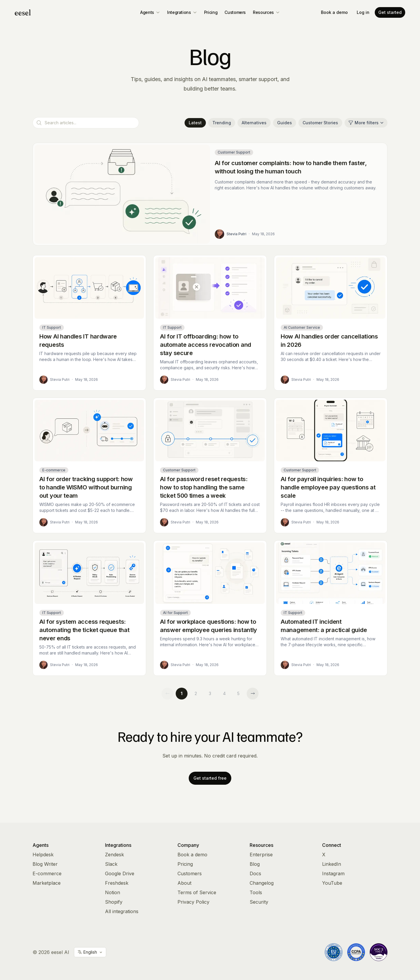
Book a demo (334, 12)
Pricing (211, 12)
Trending (222, 123)
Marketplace (47, 883)
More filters (366, 123)
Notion (113, 892)
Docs (255, 873)
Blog (255, 864)
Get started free (210, 778)
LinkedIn (332, 864)
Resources (266, 12)
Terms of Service (197, 892)
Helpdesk (43, 855)
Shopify (114, 902)
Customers (235, 12)
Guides (285, 123)
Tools (256, 892)
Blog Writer (45, 864)
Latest (195, 123)
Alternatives (254, 123)
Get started (390, 12)
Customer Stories (320, 123)
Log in (363, 12)
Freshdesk (117, 883)
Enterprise (261, 855)
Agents (150, 12)
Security (259, 902)
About (184, 883)
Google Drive (120, 873)
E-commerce (47, 873)
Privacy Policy (193, 902)
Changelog (262, 883)
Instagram (333, 873)
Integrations (182, 12)
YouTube (332, 883)
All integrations (122, 911)
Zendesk (114, 855)
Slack (111, 864)
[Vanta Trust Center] (379, 952)
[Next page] (253, 694)
